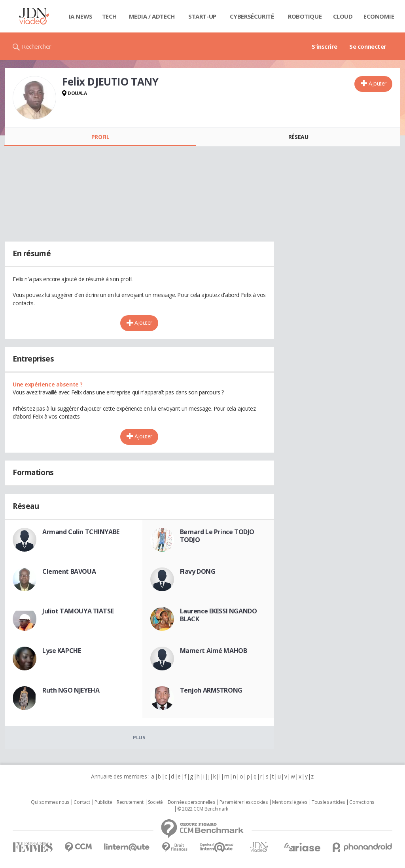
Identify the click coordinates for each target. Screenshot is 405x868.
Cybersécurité (252, 16)
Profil (100, 137)
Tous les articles (328, 802)
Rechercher (37, 46)
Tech (109, 16)
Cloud (343, 16)
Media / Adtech (152, 16)
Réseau (298, 137)
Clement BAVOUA (69, 571)
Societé (155, 802)
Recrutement (130, 802)
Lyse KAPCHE (62, 651)
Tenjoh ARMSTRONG (211, 690)
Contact (82, 802)
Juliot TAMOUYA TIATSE (78, 611)
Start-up (202, 16)
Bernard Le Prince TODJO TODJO (217, 536)
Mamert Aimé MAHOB (214, 651)
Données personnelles (191, 802)
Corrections (361, 802)
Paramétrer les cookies (244, 802)
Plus (139, 737)
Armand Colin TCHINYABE (81, 532)
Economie (379, 16)
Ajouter (378, 83)
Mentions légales (290, 802)
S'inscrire (325, 46)
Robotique (305, 16)
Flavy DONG (198, 571)
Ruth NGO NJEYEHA (71, 690)
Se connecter (368, 46)
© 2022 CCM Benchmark (203, 809)
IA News (81, 16)
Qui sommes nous (50, 802)
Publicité (103, 802)
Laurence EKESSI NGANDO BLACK (219, 615)
